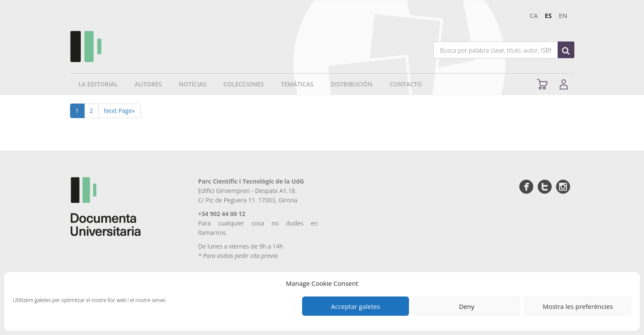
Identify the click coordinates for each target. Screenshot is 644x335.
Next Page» (119, 111)
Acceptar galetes (356, 306)
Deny (467, 306)
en (563, 15)
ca (534, 15)
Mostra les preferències (578, 306)
